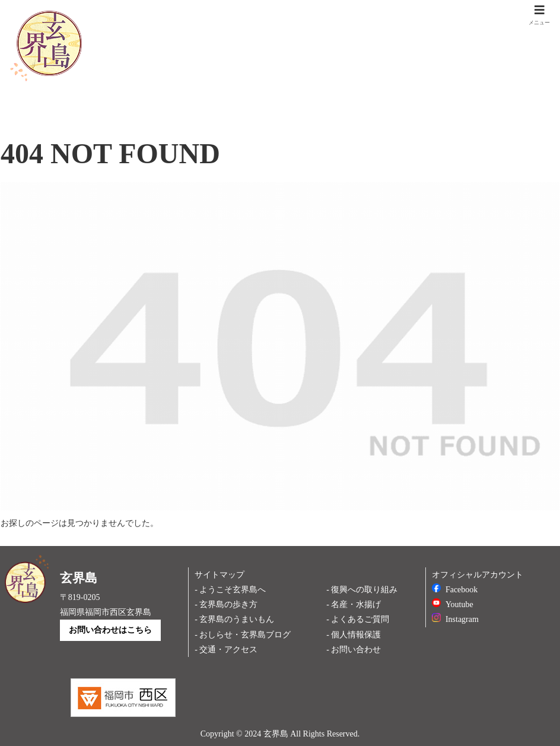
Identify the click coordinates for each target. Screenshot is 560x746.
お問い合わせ (356, 650)
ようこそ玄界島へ (233, 590)
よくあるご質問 (360, 619)
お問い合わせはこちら (110, 630)
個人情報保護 (356, 635)
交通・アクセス (228, 650)
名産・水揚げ (356, 604)
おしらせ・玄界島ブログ (245, 635)
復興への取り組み (364, 590)
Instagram (455, 619)
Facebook (455, 590)
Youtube (453, 604)
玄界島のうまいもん (237, 619)
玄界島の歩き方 (228, 604)
